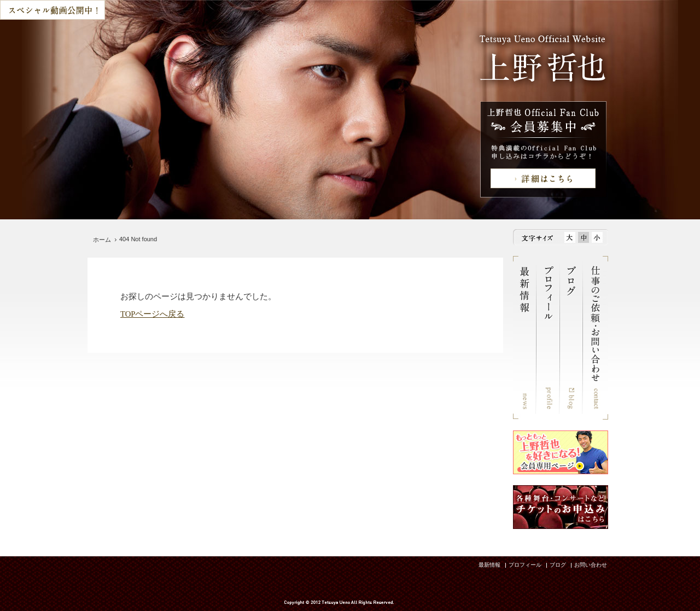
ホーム (102, 240)
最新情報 (489, 565)
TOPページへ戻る (152, 314)
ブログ (558, 565)
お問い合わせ (591, 565)
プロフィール (525, 565)
